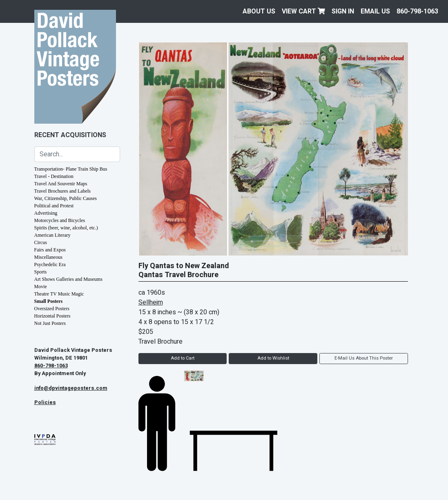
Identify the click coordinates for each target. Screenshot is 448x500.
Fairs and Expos (50, 250)
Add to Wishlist (273, 358)
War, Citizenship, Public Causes (66, 198)
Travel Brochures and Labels (63, 191)
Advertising (46, 213)
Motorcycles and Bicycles (60, 220)
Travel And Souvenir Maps (61, 184)
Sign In (343, 11)
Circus (41, 242)
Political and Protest (54, 206)
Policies (45, 402)
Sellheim (151, 302)
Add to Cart (183, 358)
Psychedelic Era (50, 264)
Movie (41, 287)
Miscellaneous (48, 257)
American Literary (52, 235)
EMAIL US (375, 11)
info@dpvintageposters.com (71, 388)
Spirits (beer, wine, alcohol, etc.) (66, 228)
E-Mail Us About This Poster (364, 358)
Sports (41, 272)
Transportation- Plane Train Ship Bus (71, 169)
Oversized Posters (52, 309)
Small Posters (49, 301)
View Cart (303, 11)
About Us (259, 11)
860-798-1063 (417, 11)
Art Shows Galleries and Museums (68, 279)
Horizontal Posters (52, 316)
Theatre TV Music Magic (59, 294)
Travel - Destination (54, 176)
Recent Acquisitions (70, 135)
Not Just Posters (50, 323)
